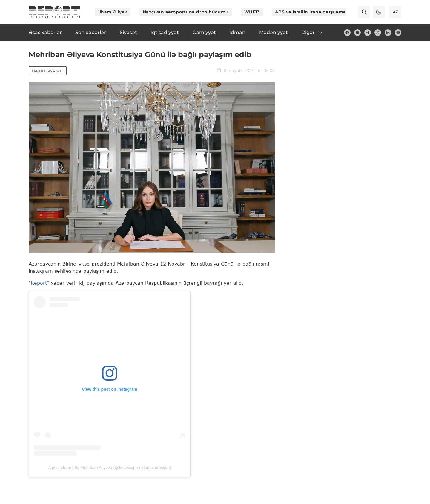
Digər (312, 33)
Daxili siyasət (48, 71)
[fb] (347, 33)
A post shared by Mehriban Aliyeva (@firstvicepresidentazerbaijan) (110, 468)
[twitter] (378, 33)
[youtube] (398, 33)
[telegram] (368, 33)
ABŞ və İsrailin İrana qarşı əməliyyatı (317, 12)
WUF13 (252, 12)
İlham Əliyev (113, 12)
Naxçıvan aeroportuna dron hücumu (186, 12)
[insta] (357, 33)
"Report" (39, 283)
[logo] (54, 12)
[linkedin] (388, 33)
